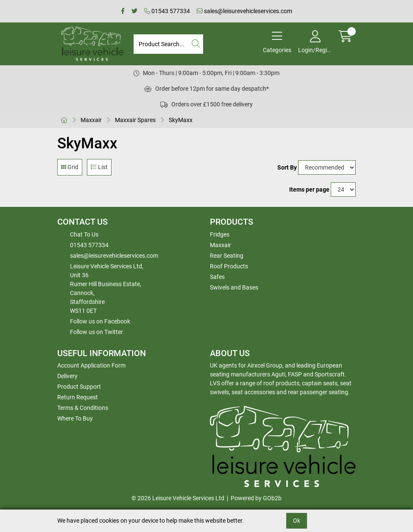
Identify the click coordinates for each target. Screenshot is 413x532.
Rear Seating (227, 256)
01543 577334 (167, 11)
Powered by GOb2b (256, 498)
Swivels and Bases (234, 287)
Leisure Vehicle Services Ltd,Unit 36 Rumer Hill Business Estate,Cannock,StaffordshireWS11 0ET (107, 288)
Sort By (287, 167)
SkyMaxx (181, 120)
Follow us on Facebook (100, 321)
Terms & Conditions (83, 408)
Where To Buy (75, 418)
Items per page (309, 189)
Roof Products (229, 266)
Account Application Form (91, 365)
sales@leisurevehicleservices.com (244, 11)
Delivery (67, 376)
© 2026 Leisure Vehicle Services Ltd (178, 498)
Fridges (220, 234)
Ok (297, 521)
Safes (217, 277)
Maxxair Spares (135, 120)
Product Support (79, 387)
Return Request (78, 397)
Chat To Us (84, 234)
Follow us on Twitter (96, 332)
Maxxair (91, 120)
